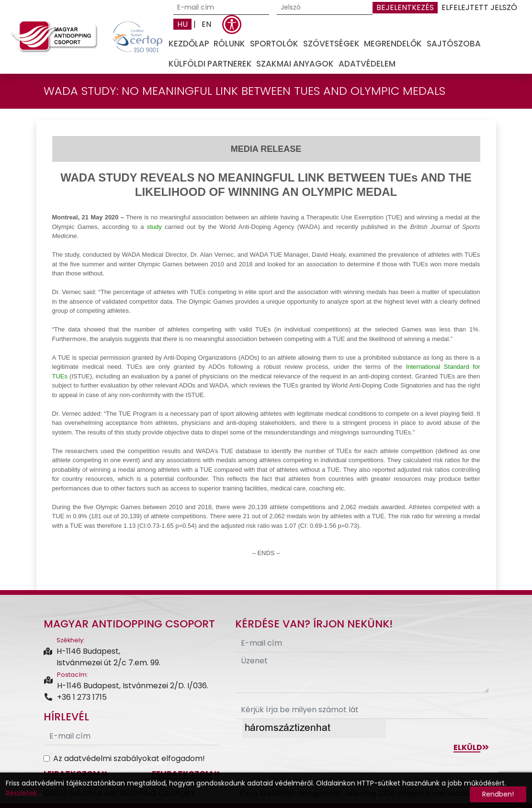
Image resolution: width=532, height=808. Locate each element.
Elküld (471, 747)
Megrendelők (393, 44)
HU (182, 24)
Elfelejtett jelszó (479, 7)
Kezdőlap (189, 44)
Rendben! (498, 794)
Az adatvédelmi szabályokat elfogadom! (129, 758)
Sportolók (274, 44)
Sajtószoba (454, 44)
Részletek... (23, 793)
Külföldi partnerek (210, 64)
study (154, 227)
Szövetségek (331, 44)
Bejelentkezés (405, 7)
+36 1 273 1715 (75, 697)
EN (206, 24)
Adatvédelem (367, 64)
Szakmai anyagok (295, 64)
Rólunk (229, 44)
